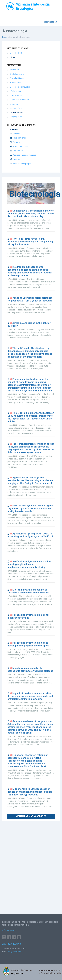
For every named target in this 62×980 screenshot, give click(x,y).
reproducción (16, 113)
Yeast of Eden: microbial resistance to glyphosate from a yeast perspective (30, 299)
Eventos (15, 142)
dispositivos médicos (19, 100)
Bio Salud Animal (17, 74)
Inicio (5, 37)
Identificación (51, 22)
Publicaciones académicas (23, 155)
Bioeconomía (16, 83)
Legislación (16, 151)
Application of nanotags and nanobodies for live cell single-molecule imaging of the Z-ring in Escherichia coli (30, 480)
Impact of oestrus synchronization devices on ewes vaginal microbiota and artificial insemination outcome (30, 696)
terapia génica (16, 117)
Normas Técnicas (19, 146)
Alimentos (14, 70)
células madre (16, 91)
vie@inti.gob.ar (15, 952)
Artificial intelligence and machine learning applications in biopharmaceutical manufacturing (29, 564)
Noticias (15, 134)
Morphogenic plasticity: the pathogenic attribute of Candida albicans (30, 670)
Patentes (15, 159)
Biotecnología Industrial (20, 87)
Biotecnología (16, 53)
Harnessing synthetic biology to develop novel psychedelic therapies (28, 644)
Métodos (14, 104)
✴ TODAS (14, 129)
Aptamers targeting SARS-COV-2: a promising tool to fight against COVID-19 (30, 535)
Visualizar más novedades (31, 816)
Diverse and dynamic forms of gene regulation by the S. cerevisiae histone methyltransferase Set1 (30, 508)
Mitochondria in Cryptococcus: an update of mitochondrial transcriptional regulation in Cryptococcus (30, 792)
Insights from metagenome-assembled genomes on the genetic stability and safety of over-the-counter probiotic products (30, 271)
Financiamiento (18, 138)
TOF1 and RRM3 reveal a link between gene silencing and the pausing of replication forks (30, 242)
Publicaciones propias (21, 164)
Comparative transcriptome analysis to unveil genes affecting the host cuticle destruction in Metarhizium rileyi (31, 214)
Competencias (16, 95)
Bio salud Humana (18, 78)
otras (12, 57)
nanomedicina (16, 108)
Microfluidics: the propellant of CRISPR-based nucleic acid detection (28, 591)
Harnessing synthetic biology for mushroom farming (28, 616)
